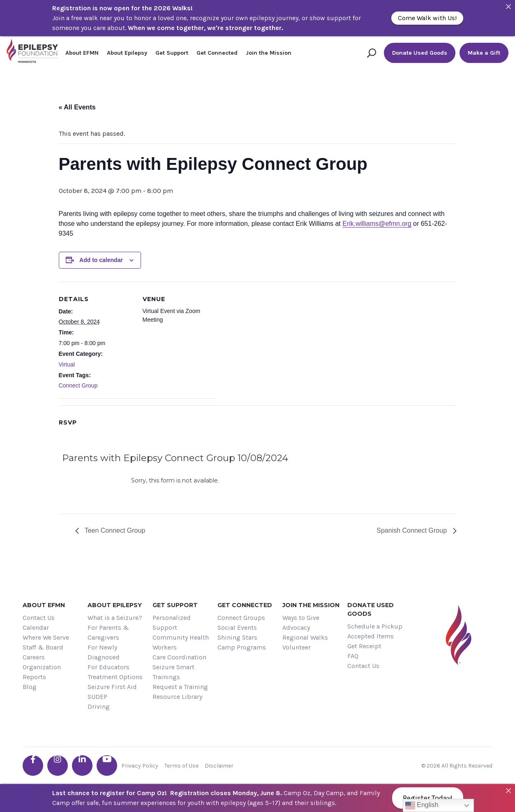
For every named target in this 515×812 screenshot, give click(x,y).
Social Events (237, 628)
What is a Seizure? (115, 618)
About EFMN (82, 53)
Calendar (36, 628)
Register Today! (428, 798)
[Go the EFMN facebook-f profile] (33, 766)
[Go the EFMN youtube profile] (107, 766)
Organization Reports (42, 672)
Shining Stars (237, 637)
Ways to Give (301, 618)
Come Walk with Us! (427, 18)
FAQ (353, 656)
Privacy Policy (140, 766)
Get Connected (217, 53)
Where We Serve (46, 637)
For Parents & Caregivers (108, 632)
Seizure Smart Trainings (173, 672)
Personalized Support (172, 623)
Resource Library (177, 697)
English (422, 805)
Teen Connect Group (114, 530)
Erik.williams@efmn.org (377, 224)
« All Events (77, 107)
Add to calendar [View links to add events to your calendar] (101, 260)
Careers (34, 657)
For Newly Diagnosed (104, 652)
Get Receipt (364, 646)
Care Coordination (179, 657)
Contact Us (39, 618)
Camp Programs (242, 647)
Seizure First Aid (112, 687)
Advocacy (296, 628)
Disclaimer (219, 766)
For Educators (109, 667)
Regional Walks (305, 637)
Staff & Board (43, 647)
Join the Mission (269, 53)
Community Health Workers (181, 642)
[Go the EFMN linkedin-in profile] (82, 766)
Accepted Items (371, 636)
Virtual (67, 364)
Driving (99, 706)
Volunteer (297, 647)
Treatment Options (115, 677)
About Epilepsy (127, 53)
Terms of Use (181, 766)
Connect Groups (241, 618)
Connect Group (78, 385)
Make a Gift (484, 53)
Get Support (172, 53)
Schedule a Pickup (375, 626)
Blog (30, 687)
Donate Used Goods (420, 53)
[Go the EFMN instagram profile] (58, 766)
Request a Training (180, 687)
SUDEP (97, 697)
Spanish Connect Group (412, 530)
